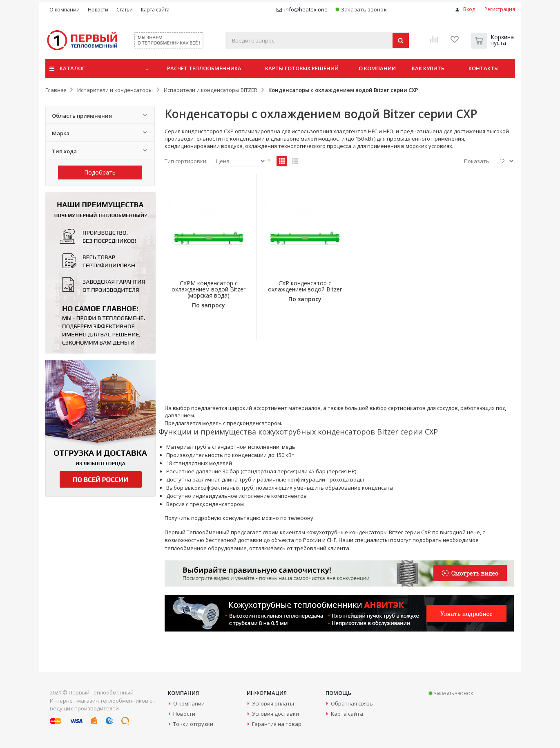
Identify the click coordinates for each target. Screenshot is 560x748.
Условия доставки (276, 714)
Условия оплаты (273, 704)
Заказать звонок (361, 10)
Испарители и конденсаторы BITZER (211, 90)
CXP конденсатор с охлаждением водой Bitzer (295, 290)
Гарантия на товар (277, 724)
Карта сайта (347, 714)
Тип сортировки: (186, 161)
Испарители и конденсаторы (115, 90)
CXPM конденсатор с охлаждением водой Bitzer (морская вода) (205, 290)
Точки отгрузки (193, 724)
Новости (184, 714)
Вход (469, 9)
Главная (56, 90)
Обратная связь (352, 704)
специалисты (372, 540)
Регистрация (500, 9)
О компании (189, 704)
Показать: (477, 161)
